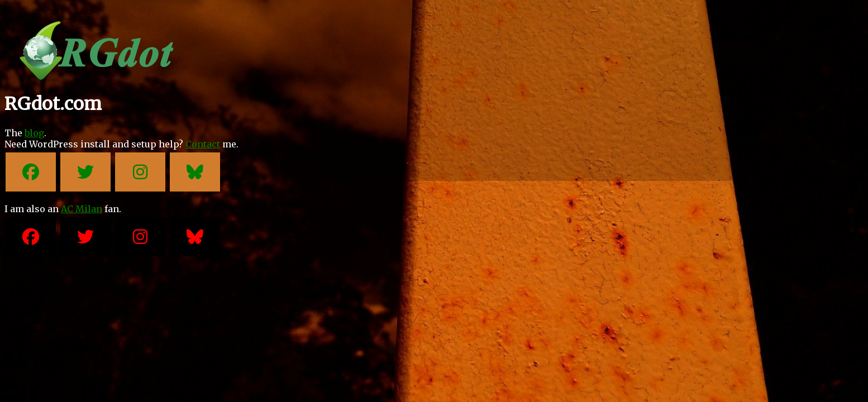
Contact (203, 144)
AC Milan (82, 209)
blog (34, 133)
